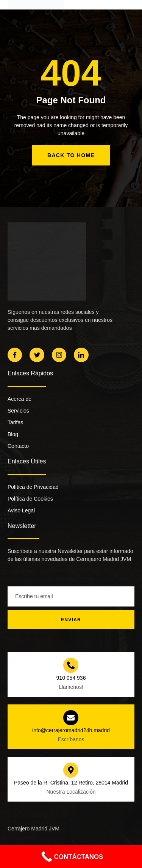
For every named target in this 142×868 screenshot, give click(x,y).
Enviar (71, 620)
